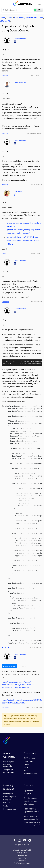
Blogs (26, 767)
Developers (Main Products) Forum (29, 18)
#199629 (5, 185)
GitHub (6, 806)
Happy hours (28, 761)
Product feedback (30, 773)
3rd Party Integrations (22, 863)
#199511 (5, 133)
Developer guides (10, 797)
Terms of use (22, 855)
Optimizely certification (8, 765)
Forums (10, 18)
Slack (26, 770)
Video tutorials (9, 803)
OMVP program (30, 758)
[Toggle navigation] (40, 4)
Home (2, 18)
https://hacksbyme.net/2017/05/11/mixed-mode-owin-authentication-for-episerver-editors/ (24, 241)
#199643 (5, 254)
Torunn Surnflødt (20, 39)
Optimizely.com (9, 761)
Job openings (8, 770)
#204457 (5, 707)
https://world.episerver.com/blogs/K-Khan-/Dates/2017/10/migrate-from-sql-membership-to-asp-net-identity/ (18, 685)
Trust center (22, 858)
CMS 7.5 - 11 (5, 21)
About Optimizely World (22, 850)
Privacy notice (22, 853)
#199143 (5, 75)
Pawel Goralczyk (20, 82)
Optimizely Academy (11, 809)
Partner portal (8, 794)
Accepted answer (10, 666)
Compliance (22, 860)
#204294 (5, 648)
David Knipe (18, 191)
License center (9, 773)
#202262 (5, 302)
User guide (7, 800)
